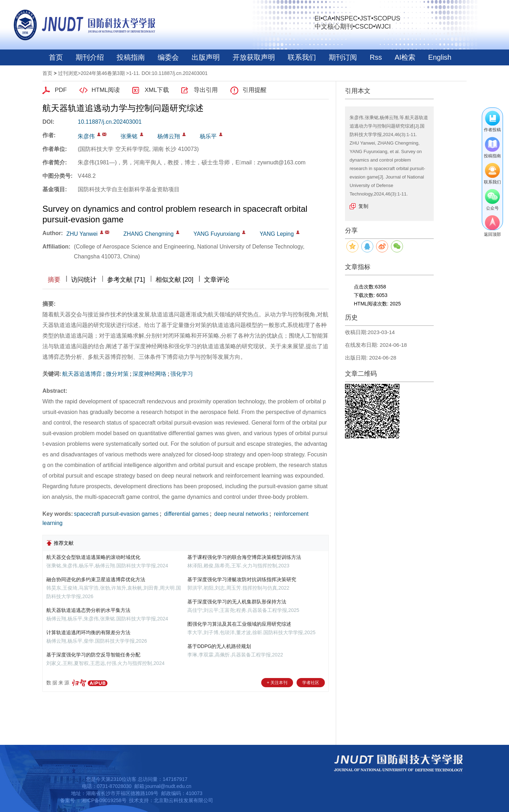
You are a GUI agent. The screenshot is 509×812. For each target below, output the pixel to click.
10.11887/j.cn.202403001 (110, 122)
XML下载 (157, 90)
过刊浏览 (68, 73)
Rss (376, 57)
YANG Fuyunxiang (217, 234)
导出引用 (206, 90)
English (440, 57)
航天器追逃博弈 (82, 374)
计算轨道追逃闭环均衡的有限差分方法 (88, 632)
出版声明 (206, 57)
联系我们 (302, 57)
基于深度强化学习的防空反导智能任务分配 (93, 655)
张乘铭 (129, 136)
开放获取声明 (254, 57)
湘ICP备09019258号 (104, 800)
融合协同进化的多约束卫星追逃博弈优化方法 (96, 579)
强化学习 (182, 374)
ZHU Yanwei (82, 234)
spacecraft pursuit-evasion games (116, 514)
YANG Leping (277, 234)
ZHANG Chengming (148, 234)
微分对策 (117, 374)
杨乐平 (208, 136)
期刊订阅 (343, 57)
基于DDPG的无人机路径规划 (219, 646)
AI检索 (405, 57)
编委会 (168, 57)
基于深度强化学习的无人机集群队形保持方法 (237, 602)
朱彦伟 (86, 136)
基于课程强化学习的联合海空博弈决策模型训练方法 (244, 557)
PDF (61, 90)
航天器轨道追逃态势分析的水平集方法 (88, 610)
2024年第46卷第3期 (103, 73)
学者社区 (311, 683)
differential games (186, 514)
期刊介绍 (90, 57)
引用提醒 (255, 90)
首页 (56, 57)
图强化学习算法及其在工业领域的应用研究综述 (239, 624)
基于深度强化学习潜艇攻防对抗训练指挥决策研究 (242, 579)
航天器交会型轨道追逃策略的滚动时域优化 (93, 557)
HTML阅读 (106, 90)
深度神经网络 (150, 374)
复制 (363, 206)
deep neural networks (241, 514)
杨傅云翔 (169, 136)
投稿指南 (131, 57)
